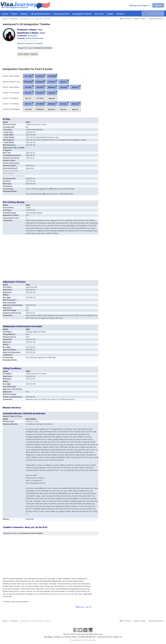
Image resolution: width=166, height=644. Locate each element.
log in (30, 48)
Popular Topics (140, 19)
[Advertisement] (51, 258)
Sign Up (158, 5)
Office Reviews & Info (41, 14)
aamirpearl (33, 36)
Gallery (110, 14)
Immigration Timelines (82, 14)
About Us (118, 637)
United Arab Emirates (35, 38)
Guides (24, 14)
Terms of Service (105, 637)
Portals (14, 14)
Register (22, 48)
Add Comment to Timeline (31, 43)
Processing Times (61, 14)
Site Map (48, 637)
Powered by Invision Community (83, 640)
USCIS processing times (62, 594)
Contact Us (58, 637)
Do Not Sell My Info (87, 637)
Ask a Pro (99, 14)
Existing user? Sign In (140, 5)
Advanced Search (156, 19)
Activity (120, 14)
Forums (5, 14)
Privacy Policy (71, 637)
